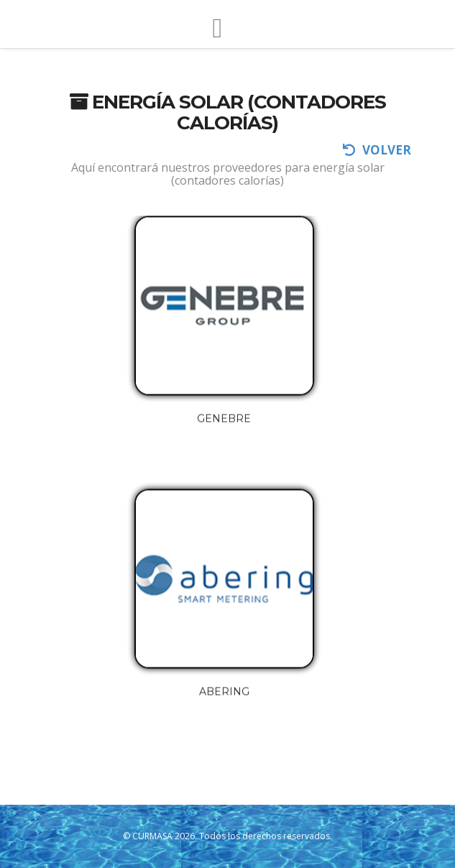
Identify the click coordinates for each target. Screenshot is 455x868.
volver (377, 150)
